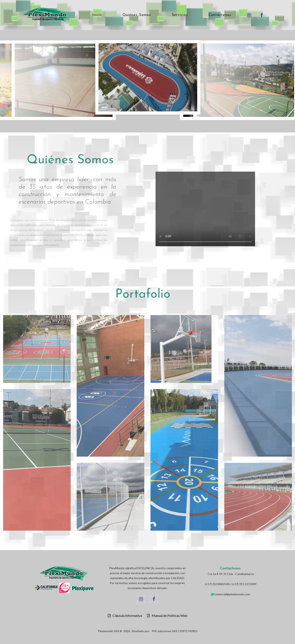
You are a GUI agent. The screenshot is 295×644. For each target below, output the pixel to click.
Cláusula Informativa (126, 616)
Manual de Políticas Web (169, 616)
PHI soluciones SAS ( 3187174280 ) (175, 631)
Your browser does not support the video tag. (214, 209)
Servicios (180, 15)
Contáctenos (220, 15)
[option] (148, 78)
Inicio (97, 15)
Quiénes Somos (137, 15)
